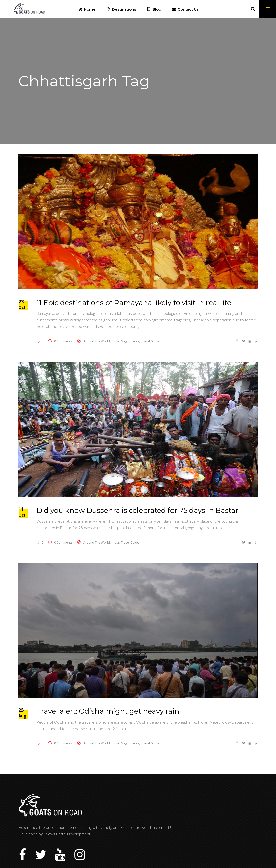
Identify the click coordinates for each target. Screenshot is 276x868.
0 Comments (60, 341)
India (115, 341)
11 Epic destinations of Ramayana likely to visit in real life (134, 303)
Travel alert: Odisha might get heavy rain (108, 711)
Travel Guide (150, 341)
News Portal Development (68, 834)
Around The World (97, 341)
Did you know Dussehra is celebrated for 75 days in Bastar (137, 510)
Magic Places (130, 341)
